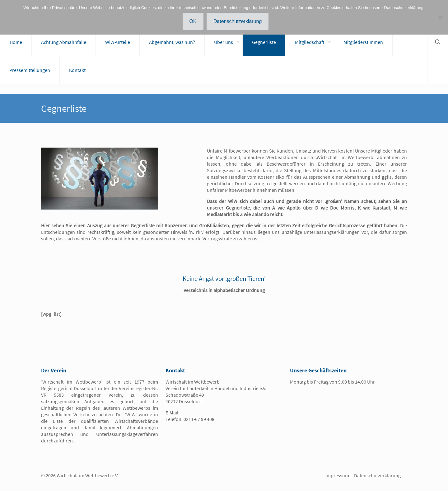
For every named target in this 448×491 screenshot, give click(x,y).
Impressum (337, 475)
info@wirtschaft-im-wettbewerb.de (217, 413)
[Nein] (440, 17)
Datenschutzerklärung (377, 475)
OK (193, 21)
